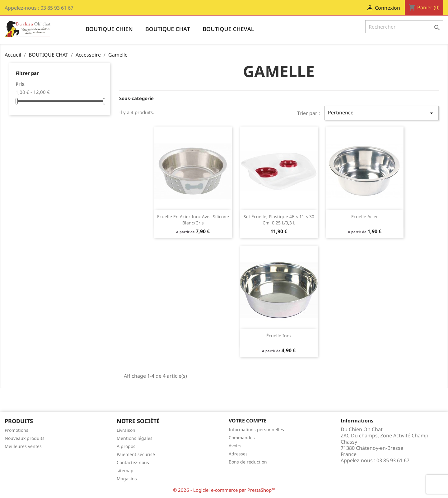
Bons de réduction (248, 462)
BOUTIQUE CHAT (168, 29)
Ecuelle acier (365, 217)
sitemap (125, 470)
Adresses (238, 454)
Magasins (127, 479)
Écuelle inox (279, 336)
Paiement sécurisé (136, 454)
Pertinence (382, 113)
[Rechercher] (404, 27)
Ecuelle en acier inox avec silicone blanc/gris (193, 220)
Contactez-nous (133, 462)
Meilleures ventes (23, 446)
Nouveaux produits (25, 438)
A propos (126, 446)
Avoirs (235, 446)
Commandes (242, 438)
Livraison (126, 430)
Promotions (16, 430)
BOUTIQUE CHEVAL (228, 29)
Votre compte (248, 421)
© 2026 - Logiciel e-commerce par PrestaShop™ (224, 490)
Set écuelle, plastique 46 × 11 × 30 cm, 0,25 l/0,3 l (279, 220)
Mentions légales (135, 438)
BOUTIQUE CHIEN (109, 29)
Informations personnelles (256, 429)
